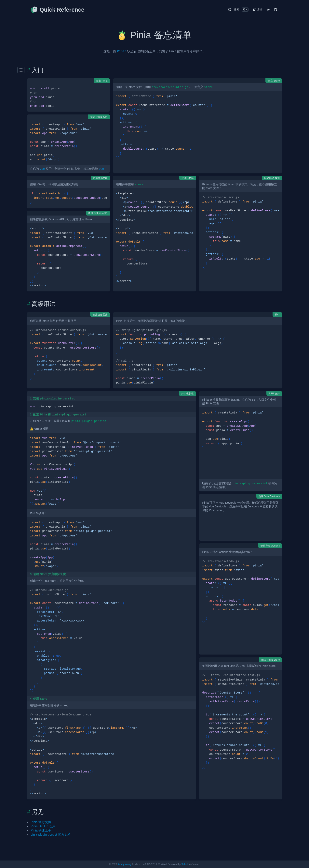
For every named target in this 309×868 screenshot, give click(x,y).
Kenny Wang (124, 864)
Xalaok (185, 864)
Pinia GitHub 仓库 (43, 826)
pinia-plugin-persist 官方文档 (51, 835)
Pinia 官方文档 (41, 822)
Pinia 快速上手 (41, 830)
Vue (42, 169)
